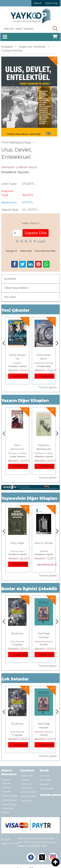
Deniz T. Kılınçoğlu (17, 641)
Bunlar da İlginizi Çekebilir (29, 589)
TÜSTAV (17, 456)
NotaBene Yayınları (18, 554)
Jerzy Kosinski (44, 641)
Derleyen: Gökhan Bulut (20, 453)
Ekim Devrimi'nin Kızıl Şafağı (44, 449)
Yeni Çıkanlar (15, 310)
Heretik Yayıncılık (17, 645)
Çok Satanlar (15, 679)
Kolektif (44, 363)
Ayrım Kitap (17, 366)
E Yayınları (44, 645)
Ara (56, 29)
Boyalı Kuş (44, 633)
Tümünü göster (48, 387)
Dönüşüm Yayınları (44, 366)
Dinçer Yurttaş (17, 551)
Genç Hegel (44, 543)
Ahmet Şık (17, 363)
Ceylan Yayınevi (44, 456)
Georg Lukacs (44, 551)
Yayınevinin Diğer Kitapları (29, 498)
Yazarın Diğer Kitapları (25, 401)
